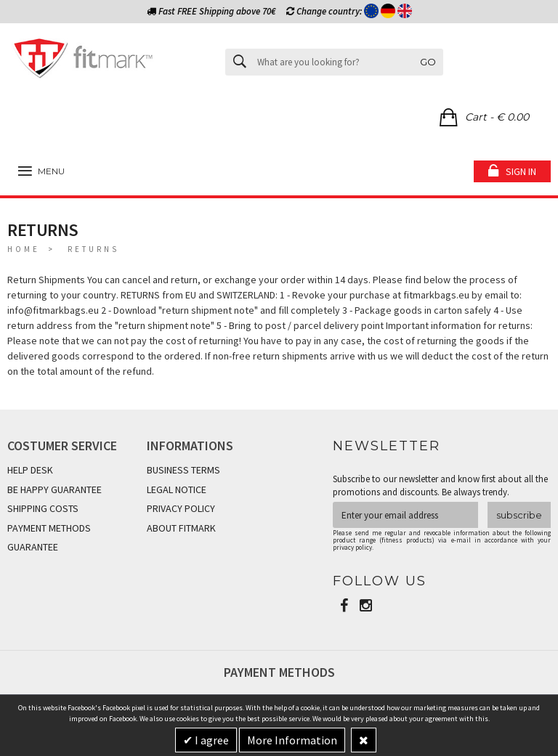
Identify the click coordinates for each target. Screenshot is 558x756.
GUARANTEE (33, 547)
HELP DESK (30, 470)
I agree (211, 740)
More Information (292, 740)
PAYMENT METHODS (49, 528)
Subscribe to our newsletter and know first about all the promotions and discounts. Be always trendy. (440, 485)
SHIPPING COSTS (43, 508)
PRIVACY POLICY (181, 508)
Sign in (521, 171)
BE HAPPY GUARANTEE (54, 489)
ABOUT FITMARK (181, 528)
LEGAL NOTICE (177, 489)
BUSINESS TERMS (183, 470)
